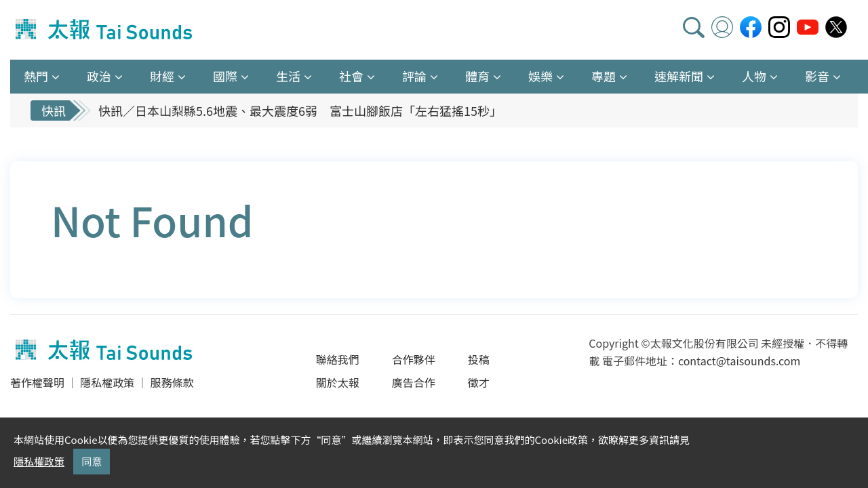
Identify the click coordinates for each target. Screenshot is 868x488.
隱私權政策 (107, 382)
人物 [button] (754, 76)
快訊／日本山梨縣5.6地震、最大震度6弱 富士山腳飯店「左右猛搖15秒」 (300, 110)
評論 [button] (414, 76)
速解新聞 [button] (679, 76)
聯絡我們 (338, 359)
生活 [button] (288, 76)
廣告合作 (414, 382)
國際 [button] (225, 76)
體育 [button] (477, 76)
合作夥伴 (414, 359)
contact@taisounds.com (739, 361)
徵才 (479, 382)
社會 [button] (351, 76)
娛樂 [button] (540, 76)
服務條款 (172, 382)
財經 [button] (162, 76)
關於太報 (338, 382)
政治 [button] (99, 76)
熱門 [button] (36, 76)
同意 (92, 461)
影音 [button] (817, 76)
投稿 (479, 359)
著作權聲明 (37, 382)
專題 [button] (604, 76)
